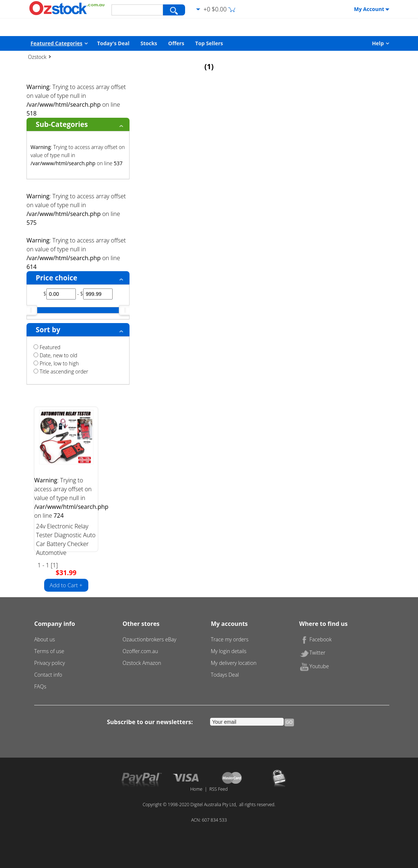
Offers (176, 43)
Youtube (314, 666)
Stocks (149, 43)
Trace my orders (230, 639)
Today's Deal (113, 43)
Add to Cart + (66, 585)
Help (378, 43)
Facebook (315, 639)
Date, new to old (55, 355)
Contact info (48, 675)
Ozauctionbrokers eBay (149, 639)
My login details (229, 651)
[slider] (31, 310)
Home (196, 789)
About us (45, 639)
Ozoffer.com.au (140, 651)
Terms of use (49, 651)
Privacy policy (49, 663)
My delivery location (234, 663)
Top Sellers (209, 43)
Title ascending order (61, 371)
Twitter (312, 653)
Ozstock (37, 57)
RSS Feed (219, 789)
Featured (47, 347)
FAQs (40, 686)
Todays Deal (225, 675)
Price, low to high (56, 363)
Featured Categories (56, 43)
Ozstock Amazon (142, 663)
